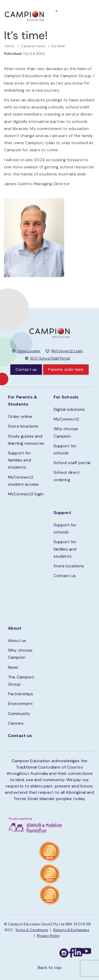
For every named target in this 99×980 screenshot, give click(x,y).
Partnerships (20, 694)
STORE (67, 18)
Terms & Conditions (32, 930)
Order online (20, 416)
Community (19, 714)
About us (17, 641)
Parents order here (66, 370)
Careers (16, 723)
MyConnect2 (66, 419)
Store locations (23, 426)
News (13, 667)
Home (10, 46)
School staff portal (72, 463)
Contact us (26, 370)
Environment (20, 704)
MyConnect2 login (26, 494)
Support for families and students (20, 460)
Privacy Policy (48, 936)
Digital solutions (69, 409)
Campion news (33, 46)
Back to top (49, 968)
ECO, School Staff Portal (50, 358)
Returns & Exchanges (71, 930)
